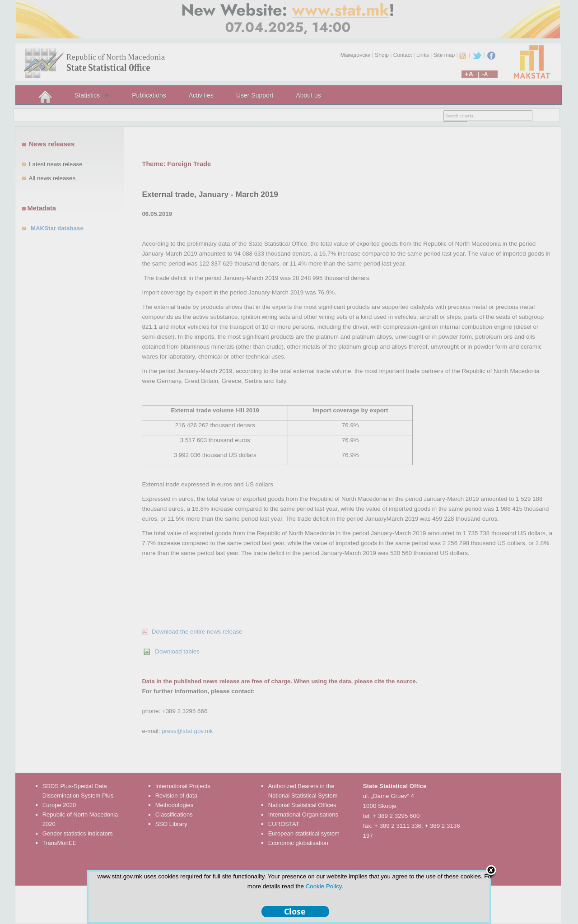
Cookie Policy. (324, 886)
